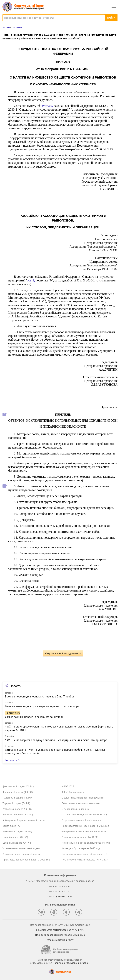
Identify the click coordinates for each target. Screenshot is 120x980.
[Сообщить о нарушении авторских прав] (60, 949)
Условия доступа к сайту (60, 940)
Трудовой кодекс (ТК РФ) (16, 803)
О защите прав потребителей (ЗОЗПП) (82, 798)
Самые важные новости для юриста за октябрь (34, 717)
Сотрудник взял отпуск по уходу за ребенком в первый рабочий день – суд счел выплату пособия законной (55, 752)
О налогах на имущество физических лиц (84, 814)
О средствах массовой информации (81, 820)
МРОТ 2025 (68, 786)
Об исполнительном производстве (81, 803)
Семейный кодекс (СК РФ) (17, 843)
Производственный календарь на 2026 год (85, 826)
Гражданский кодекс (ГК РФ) (18, 786)
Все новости (11, 760)
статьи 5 (47, 106)
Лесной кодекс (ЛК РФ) (15, 837)
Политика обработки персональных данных (60, 935)
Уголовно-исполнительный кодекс (21, 848)
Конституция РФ (11, 826)
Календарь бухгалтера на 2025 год (81, 848)
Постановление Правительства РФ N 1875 (85, 860)
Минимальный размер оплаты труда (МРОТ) (86, 843)
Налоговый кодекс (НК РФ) (17, 798)
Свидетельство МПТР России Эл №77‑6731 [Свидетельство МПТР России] (60, 930)
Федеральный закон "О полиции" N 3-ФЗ (84, 831)
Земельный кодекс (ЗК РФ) (17, 831)
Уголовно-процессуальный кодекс (21, 854)
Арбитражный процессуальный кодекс (24, 820)
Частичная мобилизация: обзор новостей (84, 854)
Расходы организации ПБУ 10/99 (80, 837)
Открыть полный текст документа (63, 653)
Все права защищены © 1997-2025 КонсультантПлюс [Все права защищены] (60, 925)
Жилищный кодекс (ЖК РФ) (18, 792)
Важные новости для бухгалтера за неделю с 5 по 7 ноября (42, 706)
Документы (17, 27)
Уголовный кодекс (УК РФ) (17, 809)
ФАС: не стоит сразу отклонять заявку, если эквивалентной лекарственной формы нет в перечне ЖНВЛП (59, 728)
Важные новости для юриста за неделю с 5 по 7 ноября (40, 696)
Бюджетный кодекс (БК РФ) (18, 814)
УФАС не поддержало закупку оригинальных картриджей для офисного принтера (56, 740)
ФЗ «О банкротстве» (73, 792)
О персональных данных (75, 809)
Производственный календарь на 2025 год (26, 860)
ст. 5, (31, 280)
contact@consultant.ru (60, 896)
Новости (15, 686)
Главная (6, 27)
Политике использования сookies (71, 963)
